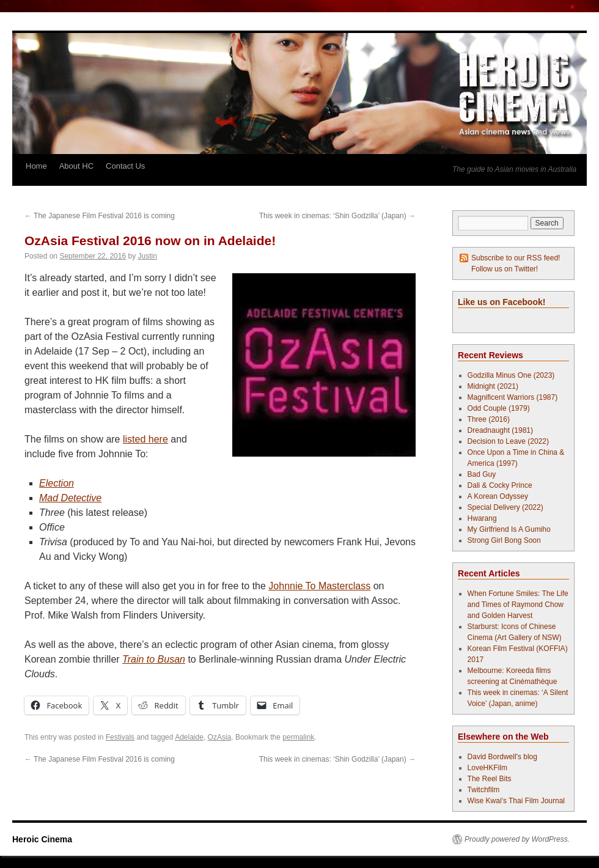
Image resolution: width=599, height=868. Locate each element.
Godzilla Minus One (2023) (511, 375)
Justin (148, 256)
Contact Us (125, 166)
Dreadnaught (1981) (500, 430)
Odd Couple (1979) (499, 408)
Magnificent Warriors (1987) (513, 397)
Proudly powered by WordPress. (517, 839)
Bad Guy (482, 474)
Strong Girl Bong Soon (504, 540)
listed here (145, 439)
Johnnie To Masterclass (319, 586)
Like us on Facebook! (502, 302)
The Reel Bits (490, 779)
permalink (298, 737)
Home (36, 166)
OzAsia (220, 737)
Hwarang (482, 518)
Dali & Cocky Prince (500, 485)
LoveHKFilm (487, 768)
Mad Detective (70, 498)
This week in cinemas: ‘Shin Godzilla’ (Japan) (337, 216)
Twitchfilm (484, 790)
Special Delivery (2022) (505, 507)
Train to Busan (154, 659)
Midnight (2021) (493, 386)
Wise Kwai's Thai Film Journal (516, 801)
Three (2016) (489, 419)
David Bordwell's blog (502, 757)
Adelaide (189, 737)
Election (57, 483)
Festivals (120, 737)
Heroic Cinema (42, 839)
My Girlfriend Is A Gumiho (509, 529)
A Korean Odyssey (498, 496)
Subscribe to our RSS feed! (516, 258)
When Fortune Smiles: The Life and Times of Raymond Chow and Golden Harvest (518, 605)
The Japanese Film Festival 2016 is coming (100, 216)
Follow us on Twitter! (505, 269)
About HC (76, 166)
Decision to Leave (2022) (508, 441)
